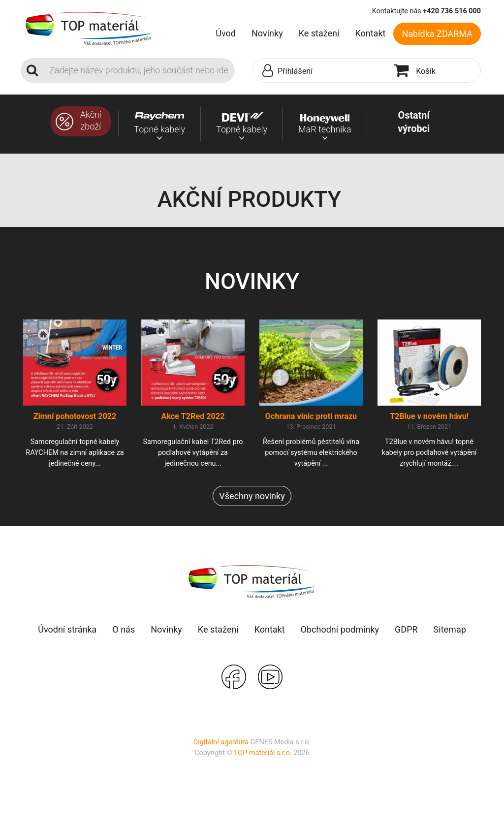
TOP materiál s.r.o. (263, 753)
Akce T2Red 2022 (193, 416)
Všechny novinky (252, 496)
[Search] (139, 70)
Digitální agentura (221, 742)
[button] (321, 71)
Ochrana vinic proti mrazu (311, 416)
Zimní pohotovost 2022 (75, 416)
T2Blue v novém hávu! (429, 416)
